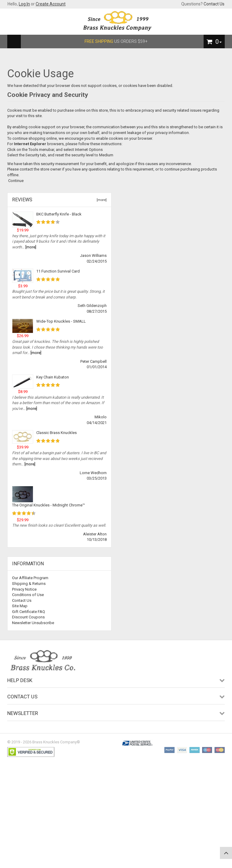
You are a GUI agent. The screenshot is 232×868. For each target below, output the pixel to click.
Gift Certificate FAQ (29, 612)
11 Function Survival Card (58, 271)
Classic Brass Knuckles (56, 433)
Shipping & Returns (29, 584)
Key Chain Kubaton (53, 377)
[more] (101, 200)
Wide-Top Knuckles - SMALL (61, 321)
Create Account (51, 4)
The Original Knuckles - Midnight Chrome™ (48, 505)
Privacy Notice (24, 589)
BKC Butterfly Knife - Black (59, 214)
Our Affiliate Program (30, 578)
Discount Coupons (28, 617)
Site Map (20, 606)
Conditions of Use (28, 595)
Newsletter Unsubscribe (33, 623)
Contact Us (214, 4)
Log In (24, 4)
